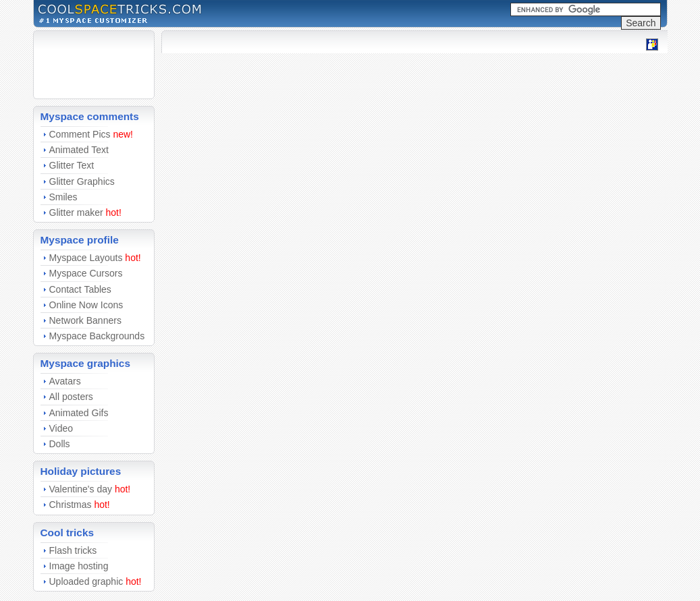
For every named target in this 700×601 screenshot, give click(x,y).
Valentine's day (81, 489)
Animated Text (79, 150)
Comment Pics (80, 134)
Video (61, 428)
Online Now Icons (86, 305)
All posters (71, 397)
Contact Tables (80, 289)
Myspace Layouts (86, 258)
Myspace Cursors (86, 273)
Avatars (65, 381)
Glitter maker (76, 212)
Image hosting (79, 566)
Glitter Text (72, 165)
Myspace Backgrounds (97, 336)
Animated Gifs (79, 413)
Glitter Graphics (82, 181)
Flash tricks (73, 550)
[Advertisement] (81, 65)
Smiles (63, 197)
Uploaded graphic (86, 581)
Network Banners (85, 320)
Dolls (60, 444)
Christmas (71, 505)
